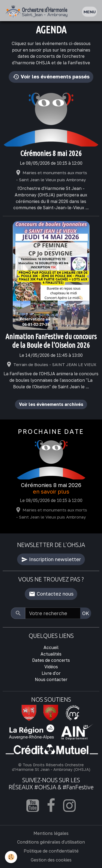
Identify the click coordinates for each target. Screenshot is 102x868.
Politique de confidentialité (51, 851)
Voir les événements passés (51, 77)
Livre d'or (51, 673)
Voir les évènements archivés (51, 404)
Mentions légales (51, 833)
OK (86, 613)
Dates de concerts (51, 660)
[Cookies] (11, 857)
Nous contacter (51, 679)
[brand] (38, 12)
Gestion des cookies (51, 860)
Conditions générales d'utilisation (51, 842)
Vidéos (51, 667)
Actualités (51, 654)
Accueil (51, 647)
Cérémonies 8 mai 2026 (51, 153)
